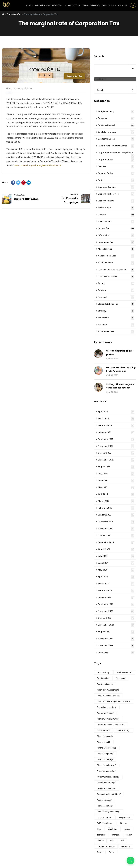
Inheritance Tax (116, 242)
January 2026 (116, 433)
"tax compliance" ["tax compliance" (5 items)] (104, 817)
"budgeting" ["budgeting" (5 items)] (121, 678)
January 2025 (116, 515)
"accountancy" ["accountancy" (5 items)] (103, 672)
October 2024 (116, 536)
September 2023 (116, 625)
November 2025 (116, 446)
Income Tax (116, 228)
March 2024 (116, 584)
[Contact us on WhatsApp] (130, 860)
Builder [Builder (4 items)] (127, 829)
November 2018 (116, 646)
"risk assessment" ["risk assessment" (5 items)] (105, 806)
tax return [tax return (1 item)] (126, 846)
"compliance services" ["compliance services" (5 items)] (107, 707)
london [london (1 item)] (129, 835)
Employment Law (116, 201)
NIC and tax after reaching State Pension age (121, 369)
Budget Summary (116, 112)
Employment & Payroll (116, 194)
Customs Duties (116, 173)
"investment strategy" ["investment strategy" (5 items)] (107, 783)
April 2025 (116, 494)
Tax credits (116, 318)
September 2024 (116, 543)
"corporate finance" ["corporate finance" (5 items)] (106, 713)
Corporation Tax (14, 14)
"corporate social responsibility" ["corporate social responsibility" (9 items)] (111, 725)
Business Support (116, 125)
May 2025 (116, 488)
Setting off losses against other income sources (120, 386)
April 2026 (116, 412)
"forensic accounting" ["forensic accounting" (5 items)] (107, 771)
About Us (30, 5)
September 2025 (116, 460)
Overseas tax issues (116, 277)
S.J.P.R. (30, 88)
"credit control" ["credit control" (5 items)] (104, 730)
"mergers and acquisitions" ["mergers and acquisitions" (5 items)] (109, 794)
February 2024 (116, 591)
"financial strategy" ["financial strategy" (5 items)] (105, 759)
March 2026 (116, 419)
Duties (116, 180)
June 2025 (116, 481)
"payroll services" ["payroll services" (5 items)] (105, 800)
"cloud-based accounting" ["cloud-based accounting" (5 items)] (108, 696)
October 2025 (116, 453)
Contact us (123, 5)
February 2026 (116, 426)
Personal (116, 297)
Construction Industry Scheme (116, 146)
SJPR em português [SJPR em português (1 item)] (106, 846)
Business (116, 118)
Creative (116, 167)
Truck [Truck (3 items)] (112, 852)
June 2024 (116, 563)
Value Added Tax (116, 332)
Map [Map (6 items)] (112, 841)
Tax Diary (116, 325)
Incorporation (57, 5)
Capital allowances (116, 132)
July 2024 (116, 556)
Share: (5, 183)
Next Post (74, 194)
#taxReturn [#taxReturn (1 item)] (113, 829)
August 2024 (116, 549)
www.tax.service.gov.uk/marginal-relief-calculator (38, 165)
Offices (112, 5)
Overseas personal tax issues (116, 270)
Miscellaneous (116, 249)
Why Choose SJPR (43, 5)
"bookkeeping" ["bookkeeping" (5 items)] (103, 678)
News (104, 5)
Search (99, 56)
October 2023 (116, 618)
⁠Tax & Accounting (72, 5)
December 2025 (116, 439)
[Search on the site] (133, 5)
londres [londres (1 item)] (100, 841)
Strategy (116, 311)
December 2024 (116, 522)
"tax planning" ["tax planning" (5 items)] (124, 817)
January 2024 (116, 598)
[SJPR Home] (6, 5)
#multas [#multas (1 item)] (124, 823)
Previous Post (19, 195)
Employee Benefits (116, 187)
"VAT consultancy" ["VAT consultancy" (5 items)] (105, 823)
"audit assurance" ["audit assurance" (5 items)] (124, 672)
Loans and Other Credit (91, 5)
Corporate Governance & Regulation (116, 154)
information (116, 235)
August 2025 (116, 467)
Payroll (116, 284)
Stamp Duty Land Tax (116, 304)
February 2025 (116, 508)
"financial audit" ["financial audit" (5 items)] (104, 742)
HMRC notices (116, 222)
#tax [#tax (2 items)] (99, 829)
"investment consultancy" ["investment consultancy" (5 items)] (108, 777)
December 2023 (116, 604)
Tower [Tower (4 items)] (100, 852)
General (116, 215)
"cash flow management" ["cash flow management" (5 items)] (108, 690)
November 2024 (116, 529)
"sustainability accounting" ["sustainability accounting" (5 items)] (109, 812)
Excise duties (116, 208)
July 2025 (116, 474)
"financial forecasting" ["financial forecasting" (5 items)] (107, 748)
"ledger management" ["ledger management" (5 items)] (107, 788)
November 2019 (116, 639)
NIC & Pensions (116, 263)
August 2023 (116, 632)
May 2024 (116, 570)
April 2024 (116, 577)
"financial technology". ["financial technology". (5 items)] (107, 765)
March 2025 (116, 501)
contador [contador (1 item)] (101, 835)
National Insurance (116, 256)
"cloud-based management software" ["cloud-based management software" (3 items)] (114, 701)
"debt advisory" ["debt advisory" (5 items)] (123, 730)
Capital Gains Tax (116, 139)
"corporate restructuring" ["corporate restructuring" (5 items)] (108, 719)
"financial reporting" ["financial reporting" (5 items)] (106, 754)
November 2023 (116, 611)
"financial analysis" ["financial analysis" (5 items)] (105, 736)
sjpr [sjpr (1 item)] (122, 841)
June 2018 (116, 653)
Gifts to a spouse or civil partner (120, 353)
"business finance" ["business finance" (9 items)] (105, 684)
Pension (116, 290)
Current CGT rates (26, 199)
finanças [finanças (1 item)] (115, 835)
